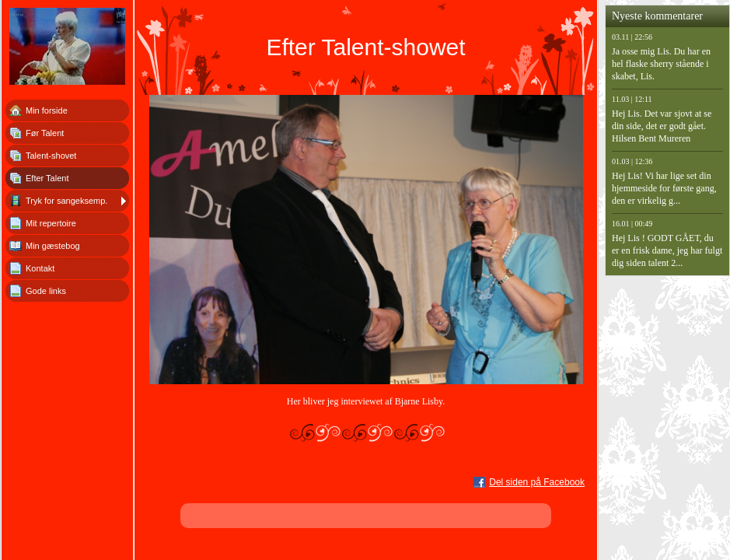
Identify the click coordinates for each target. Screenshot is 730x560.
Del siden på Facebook (537, 482)
